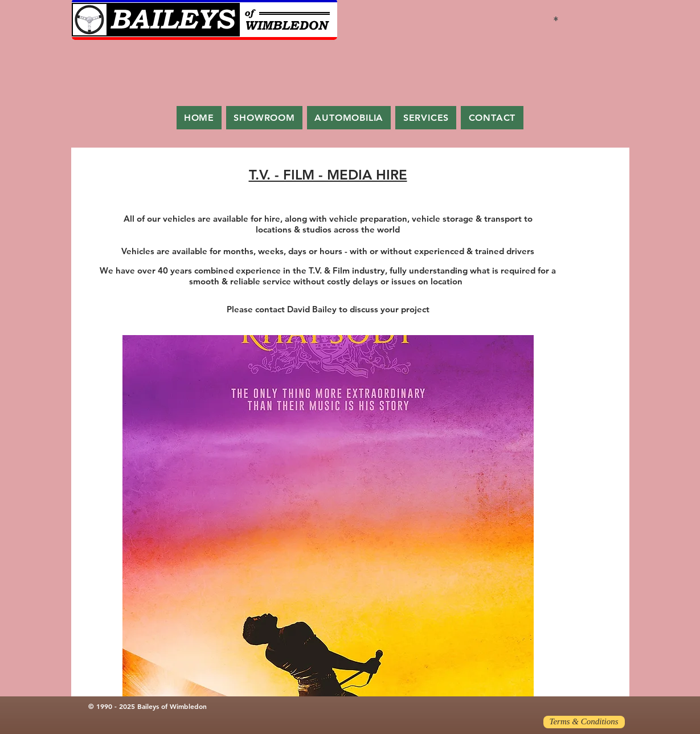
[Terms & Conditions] (584, 722)
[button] (328, 516)
